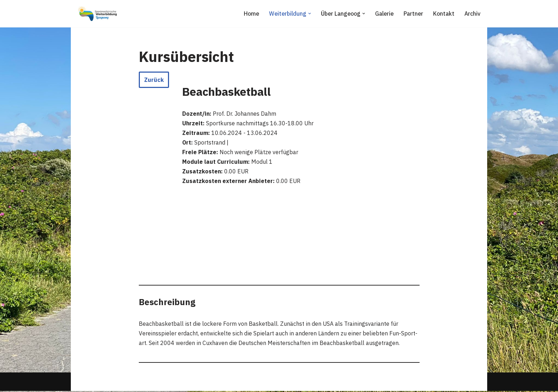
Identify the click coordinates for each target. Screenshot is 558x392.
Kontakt (443, 14)
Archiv (472, 14)
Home (250, 14)
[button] (309, 14)
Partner (413, 14)
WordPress (150, 383)
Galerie (384, 14)
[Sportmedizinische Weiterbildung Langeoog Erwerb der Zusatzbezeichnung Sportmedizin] (98, 14)
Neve (83, 383)
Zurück (154, 80)
